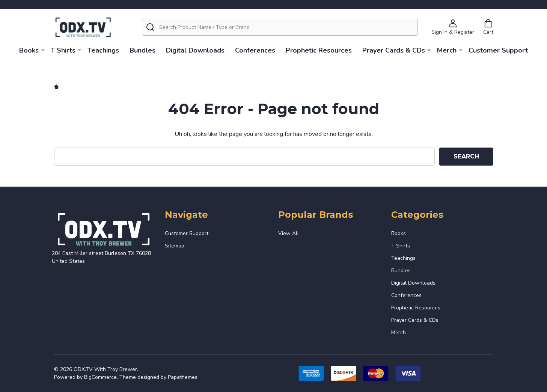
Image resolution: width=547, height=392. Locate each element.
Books (29, 50)
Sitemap (175, 246)
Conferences (255, 50)
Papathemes (183, 377)
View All (289, 233)
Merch (447, 50)
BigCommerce (100, 377)
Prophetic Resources (319, 50)
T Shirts (63, 50)
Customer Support (498, 50)
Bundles (142, 50)
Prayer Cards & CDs (394, 50)
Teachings (103, 50)
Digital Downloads (195, 50)
